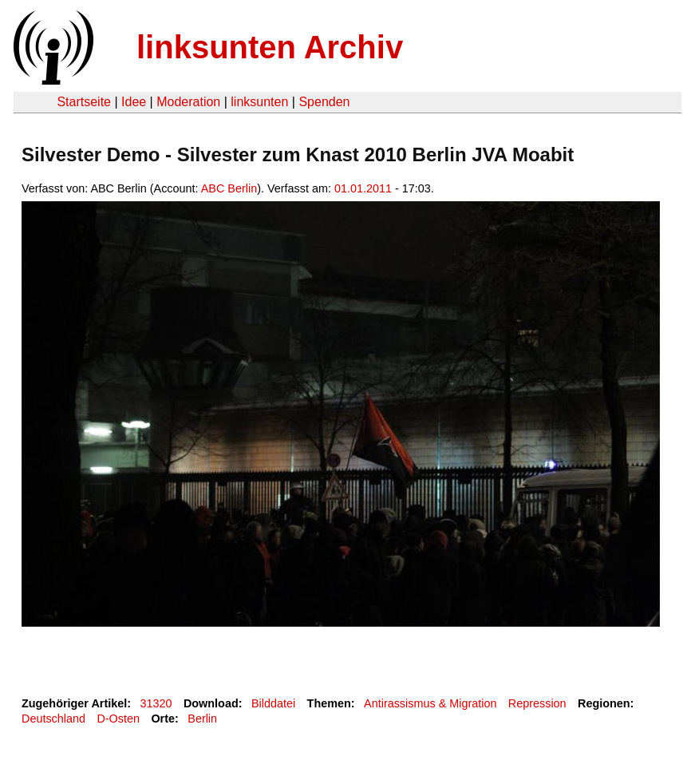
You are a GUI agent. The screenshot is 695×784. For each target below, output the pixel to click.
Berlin (202, 719)
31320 (156, 703)
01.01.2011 (363, 188)
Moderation (188, 102)
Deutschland (53, 719)
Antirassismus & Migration (430, 703)
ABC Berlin (229, 188)
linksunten (259, 102)
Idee (134, 102)
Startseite (84, 102)
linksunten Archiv (270, 47)
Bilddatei (273, 703)
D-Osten (118, 719)
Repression (537, 703)
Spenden (324, 102)
